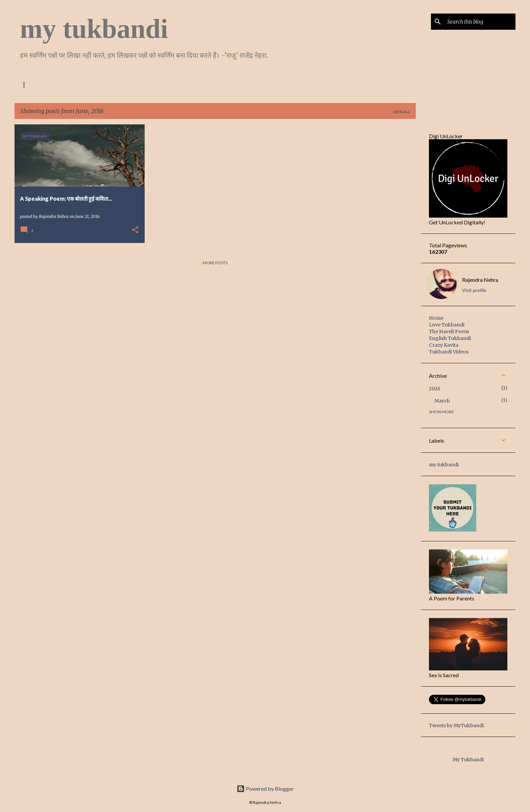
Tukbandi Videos (449, 352)
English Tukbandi (167, 85)
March (442, 401)
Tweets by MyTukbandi (456, 725)
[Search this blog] (480, 22)
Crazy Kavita (217, 85)
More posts (215, 263)
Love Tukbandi (64, 85)
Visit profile (474, 290)
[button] (135, 230)
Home (26, 85)
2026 (435, 389)
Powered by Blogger (265, 789)
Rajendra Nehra (480, 280)
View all (402, 112)
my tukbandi (94, 29)
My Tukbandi (468, 760)
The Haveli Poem (114, 85)
